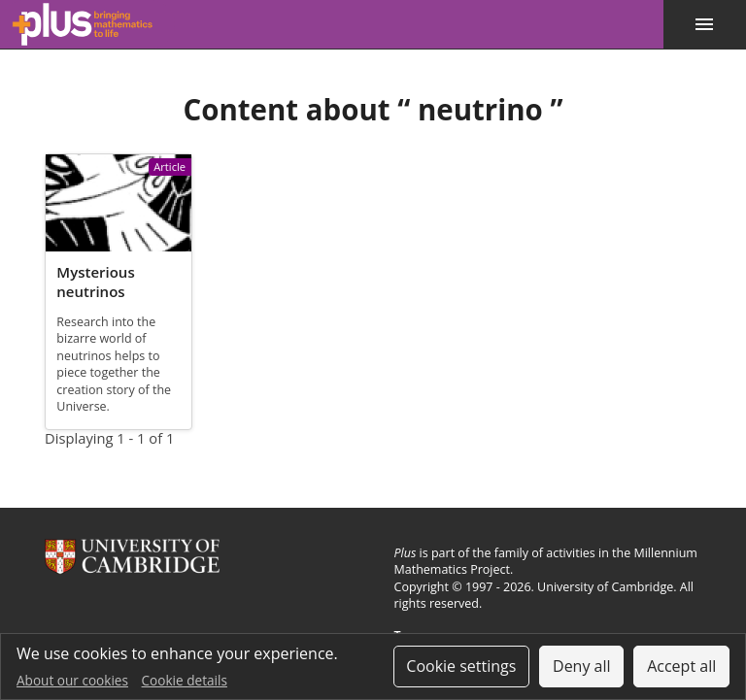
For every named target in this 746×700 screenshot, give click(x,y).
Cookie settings (461, 666)
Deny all (582, 666)
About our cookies (72, 680)
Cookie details (185, 680)
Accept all (681, 666)
